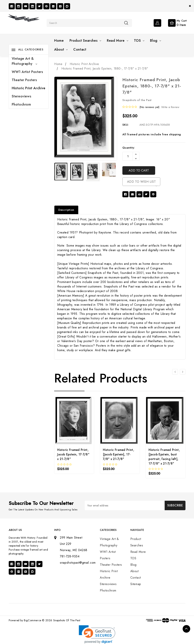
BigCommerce (33, 620)
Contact (80, 49)
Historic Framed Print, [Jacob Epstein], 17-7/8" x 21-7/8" (119, 454)
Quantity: (129, 148)
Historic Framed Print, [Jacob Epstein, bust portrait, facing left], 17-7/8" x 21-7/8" (164, 457)
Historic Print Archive (29, 88)
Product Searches (85, 41)
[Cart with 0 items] (174, 23)
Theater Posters (24, 80)
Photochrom (21, 104)
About (61, 49)
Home (59, 41)
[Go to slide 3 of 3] (175, 372)
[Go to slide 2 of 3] (183, 372)
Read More (117, 41)
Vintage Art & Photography (24, 61)
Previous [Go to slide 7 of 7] (57, 172)
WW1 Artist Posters (27, 72)
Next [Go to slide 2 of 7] (113, 172)
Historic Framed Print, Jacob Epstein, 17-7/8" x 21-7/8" (73, 454)
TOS (139, 41)
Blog (155, 41)
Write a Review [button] (170, 107)
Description (66, 210)
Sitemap (136, 584)
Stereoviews (22, 96)
